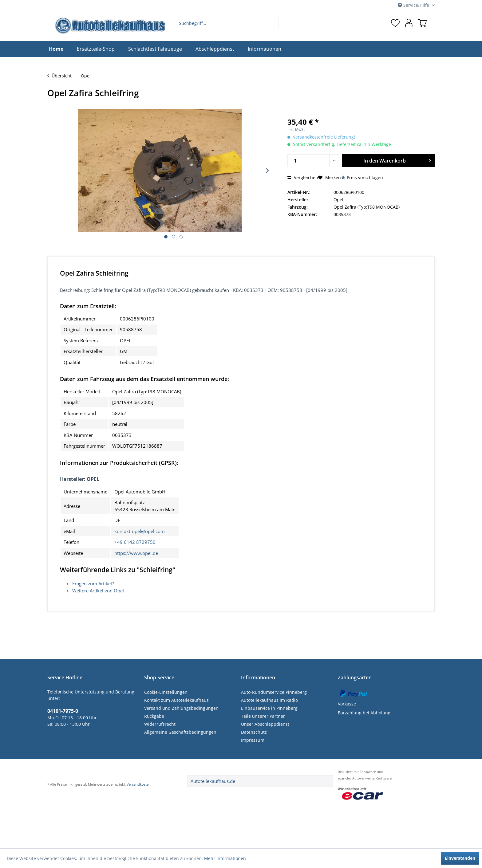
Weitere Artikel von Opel (95, 591)
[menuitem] (227, 23)
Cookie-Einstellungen (166, 692)
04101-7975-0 (63, 711)
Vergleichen (303, 177)
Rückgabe (154, 716)
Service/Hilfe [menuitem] (414, 5)
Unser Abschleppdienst (265, 724)
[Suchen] (273, 23)
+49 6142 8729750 (135, 542)
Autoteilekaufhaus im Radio (269, 700)
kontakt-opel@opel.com (140, 531)
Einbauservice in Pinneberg (269, 708)
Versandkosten (139, 784)
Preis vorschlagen (365, 177)
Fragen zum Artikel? (90, 583)
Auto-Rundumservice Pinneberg (274, 692)
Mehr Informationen (225, 858)
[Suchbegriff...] (227, 23)
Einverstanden (460, 858)
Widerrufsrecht (160, 724)
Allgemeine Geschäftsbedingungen (180, 732)
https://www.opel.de (136, 553)
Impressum (253, 740)
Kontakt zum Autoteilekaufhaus (176, 700)
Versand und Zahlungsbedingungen (181, 708)
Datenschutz (254, 732)
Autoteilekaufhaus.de (213, 781)
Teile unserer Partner (263, 716)
